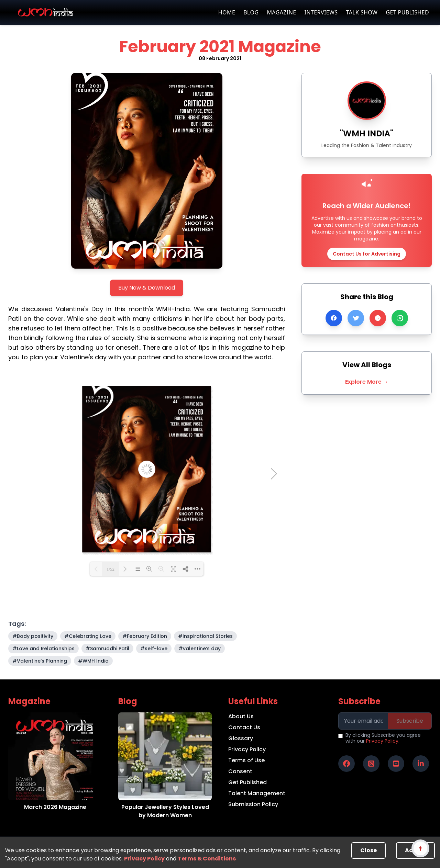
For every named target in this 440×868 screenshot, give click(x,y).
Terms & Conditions (207, 859)
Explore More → (367, 382)
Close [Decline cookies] (368, 850)
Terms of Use (246, 760)
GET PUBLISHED (407, 12)
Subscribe (410, 721)
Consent (240, 771)
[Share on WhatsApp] (400, 318)
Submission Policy (253, 804)
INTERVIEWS (321, 12)
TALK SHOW (362, 12)
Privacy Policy (144, 859)
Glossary (241, 738)
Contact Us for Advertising (367, 254)
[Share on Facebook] (334, 318)
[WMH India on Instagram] (371, 764)
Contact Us (244, 727)
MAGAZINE (281, 12)
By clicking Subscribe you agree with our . (383, 738)
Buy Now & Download (147, 288)
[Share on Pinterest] (378, 318)
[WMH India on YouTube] (396, 764)
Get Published (247, 782)
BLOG (251, 12)
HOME (227, 12)
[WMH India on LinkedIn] (421, 764)
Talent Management (257, 793)
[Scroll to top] (420, 848)
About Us (241, 716)
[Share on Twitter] (356, 318)
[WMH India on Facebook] (346, 764)
